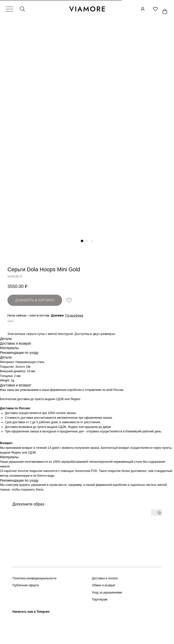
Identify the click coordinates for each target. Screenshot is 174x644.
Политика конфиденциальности (34, 578)
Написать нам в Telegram (31, 612)
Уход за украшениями (107, 593)
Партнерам (100, 599)
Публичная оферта (26, 585)
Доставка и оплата (105, 578)
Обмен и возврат (104, 585)
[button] (74, 315)
